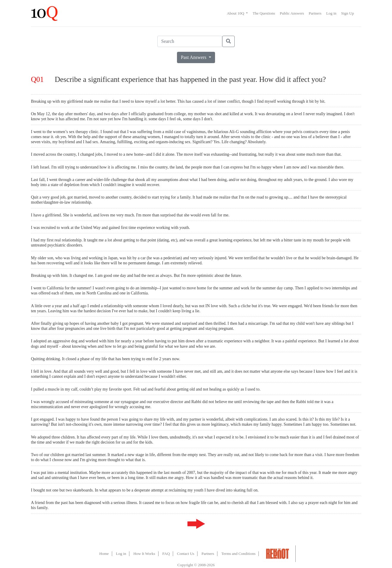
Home (104, 554)
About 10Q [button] (236, 13)
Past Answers (194, 57)
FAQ (166, 554)
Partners (315, 13)
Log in (331, 13)
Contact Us (186, 554)
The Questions (264, 13)
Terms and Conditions (238, 554)
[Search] (190, 41)
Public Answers (292, 13)
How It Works (144, 554)
